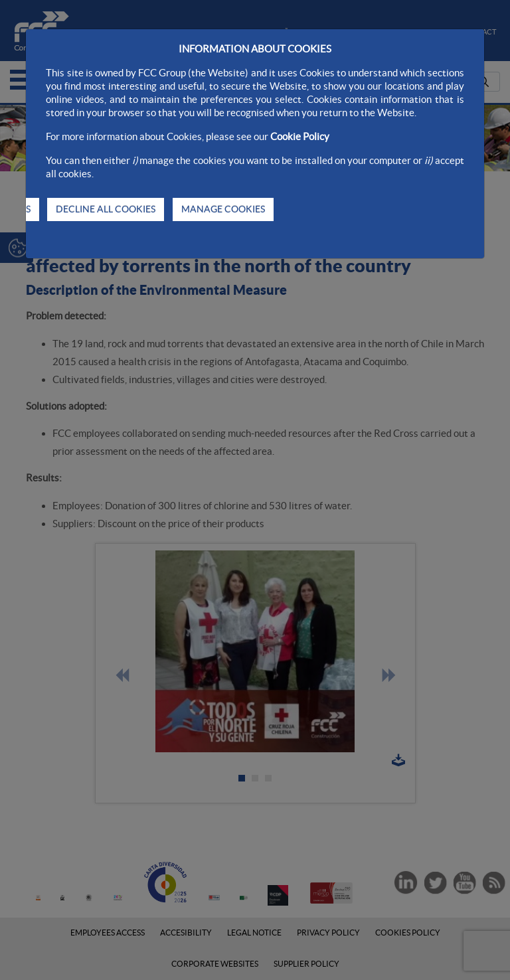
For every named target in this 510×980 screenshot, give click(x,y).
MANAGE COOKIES (223, 209)
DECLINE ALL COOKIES (106, 209)
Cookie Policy (300, 136)
